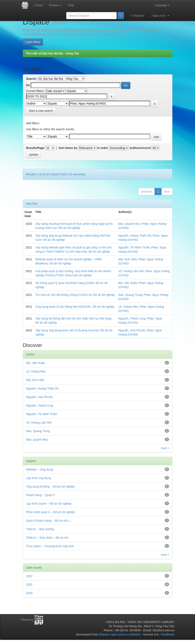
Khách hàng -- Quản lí (40, 495)
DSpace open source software (120, 634)
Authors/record (140, 148)
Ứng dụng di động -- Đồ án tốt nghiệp (50, 487)
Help (71, 5)
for (28, 85)
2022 (29, 576)
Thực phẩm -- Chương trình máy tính (50, 546)
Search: (31, 79)
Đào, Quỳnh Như (129, 224)
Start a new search (41, 111)
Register (137, 16)
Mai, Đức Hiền (128, 259)
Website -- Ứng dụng (40, 469)
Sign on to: (160, 16)
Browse (55, 5)
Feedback (168, 634)
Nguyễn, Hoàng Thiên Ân (135, 236)
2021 (29, 585)
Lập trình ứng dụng (39, 478)
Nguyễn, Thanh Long (132, 318)
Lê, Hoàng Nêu (128, 307)
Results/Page (35, 148)
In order (103, 148)
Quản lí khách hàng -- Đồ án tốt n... (49, 521)
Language (162, 5)
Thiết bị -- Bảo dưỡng (40, 529)
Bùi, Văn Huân (128, 283)
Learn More (33, 42)
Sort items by (68, 148)
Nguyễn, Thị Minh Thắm (134, 247)
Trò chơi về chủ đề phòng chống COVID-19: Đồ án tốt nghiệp (75, 295)
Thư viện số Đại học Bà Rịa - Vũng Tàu (53, 53)
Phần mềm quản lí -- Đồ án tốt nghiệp (51, 512)
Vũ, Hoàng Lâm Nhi (131, 271)
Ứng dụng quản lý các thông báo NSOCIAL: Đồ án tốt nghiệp (75, 307)
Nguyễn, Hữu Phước (132, 330)
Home (38, 5)
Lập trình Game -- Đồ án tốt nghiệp (49, 504)
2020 (29, 593)
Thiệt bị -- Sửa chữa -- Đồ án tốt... (48, 538)
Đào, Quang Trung (130, 295)
